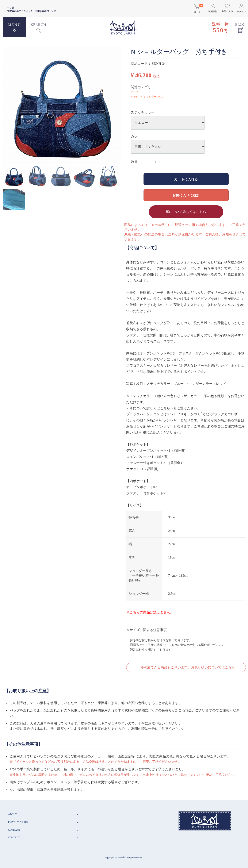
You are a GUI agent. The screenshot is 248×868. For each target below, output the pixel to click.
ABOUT (43, 814)
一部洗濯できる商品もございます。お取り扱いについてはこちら (186, 667)
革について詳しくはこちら (186, 212)
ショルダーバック (154, 97)
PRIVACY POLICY (43, 822)
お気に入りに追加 (186, 195)
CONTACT (43, 838)
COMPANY (43, 830)
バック (135, 92)
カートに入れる (186, 179)
